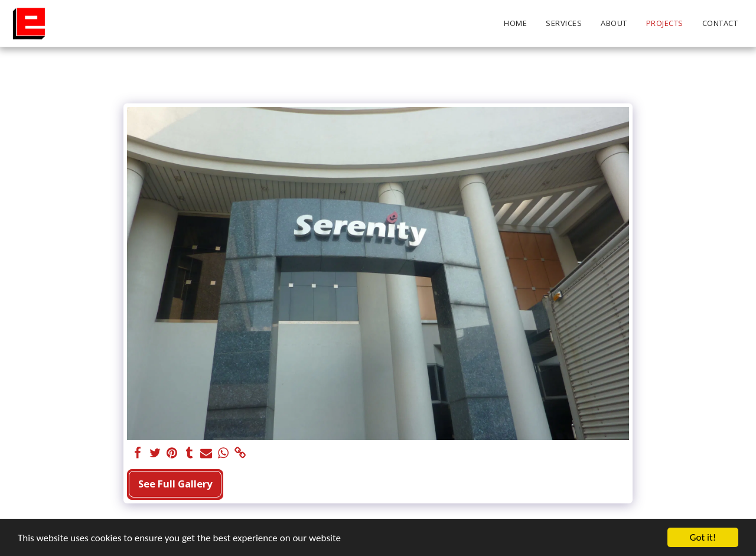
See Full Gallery (175, 484)
